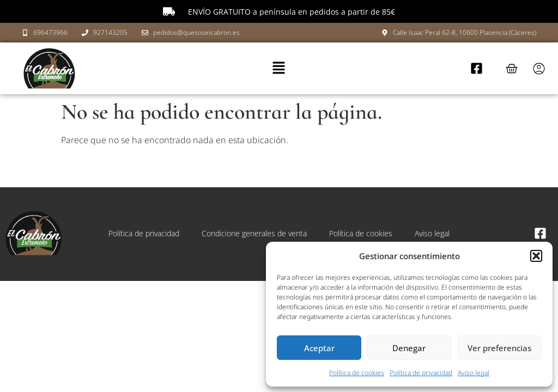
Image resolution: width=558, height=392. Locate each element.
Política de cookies (357, 373)
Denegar (409, 348)
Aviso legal (474, 373)
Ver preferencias (499, 348)
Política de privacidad (421, 373)
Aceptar (319, 348)
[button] (536, 256)
